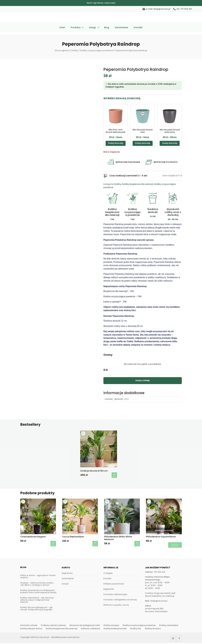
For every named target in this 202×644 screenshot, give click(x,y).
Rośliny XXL (136, 629)
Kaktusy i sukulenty (91, 629)
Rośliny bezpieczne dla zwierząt (138, 185)
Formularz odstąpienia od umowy (120, 600)
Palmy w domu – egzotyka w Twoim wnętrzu (38, 577)
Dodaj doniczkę (116, 144)
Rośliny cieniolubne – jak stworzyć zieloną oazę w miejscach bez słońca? (37, 601)
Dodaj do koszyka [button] (114, 476)
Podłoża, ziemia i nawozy (53, 626)
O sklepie (108, 574)
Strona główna (62, 50)
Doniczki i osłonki (29, 626)
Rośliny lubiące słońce (31, 629)
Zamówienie (121, 28)
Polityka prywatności (114, 585)
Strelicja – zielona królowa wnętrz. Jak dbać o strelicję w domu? (37, 585)
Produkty (76, 28)
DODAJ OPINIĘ (143, 381)
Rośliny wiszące (111, 626)
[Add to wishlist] (83, 434)
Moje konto (67, 574)
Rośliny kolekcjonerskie (115, 629)
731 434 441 (186, 9)
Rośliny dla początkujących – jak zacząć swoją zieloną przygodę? (36, 609)
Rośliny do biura (153, 629)
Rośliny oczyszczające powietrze (97, 50)
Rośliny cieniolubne (169, 626)
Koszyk (65, 585)
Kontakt (138, 28)
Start (62, 28)
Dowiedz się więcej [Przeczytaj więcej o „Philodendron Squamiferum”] (175, 546)
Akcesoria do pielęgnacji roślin (85, 626)
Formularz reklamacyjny (115, 595)
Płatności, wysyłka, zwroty (116, 606)
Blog (107, 28)
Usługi (92, 28)
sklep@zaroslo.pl (162, 9)
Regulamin (109, 590)
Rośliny (75, 50)
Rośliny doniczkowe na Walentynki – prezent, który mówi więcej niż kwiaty (38, 592)
